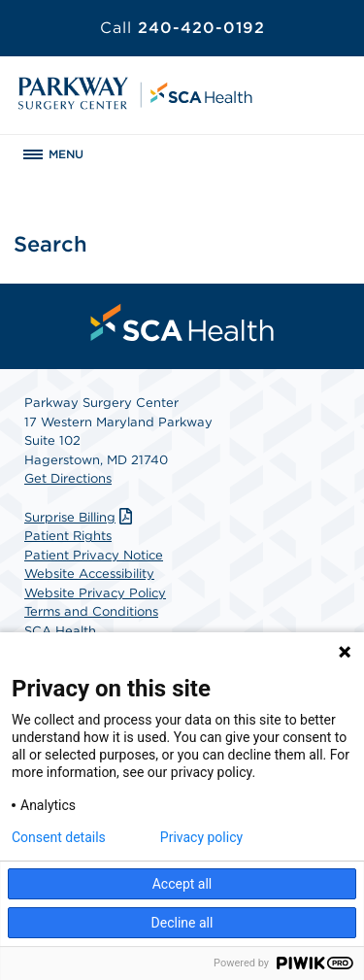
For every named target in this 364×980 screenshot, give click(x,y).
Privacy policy (201, 837)
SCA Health (60, 631)
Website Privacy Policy (95, 593)
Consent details (59, 837)
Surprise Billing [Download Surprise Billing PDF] (81, 517)
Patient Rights (68, 536)
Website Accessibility (89, 574)
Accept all (182, 884)
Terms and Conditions (91, 611)
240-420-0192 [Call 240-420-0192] (182, 28)
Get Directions (68, 478)
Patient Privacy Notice (94, 555)
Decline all (182, 923)
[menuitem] (182, 322)
